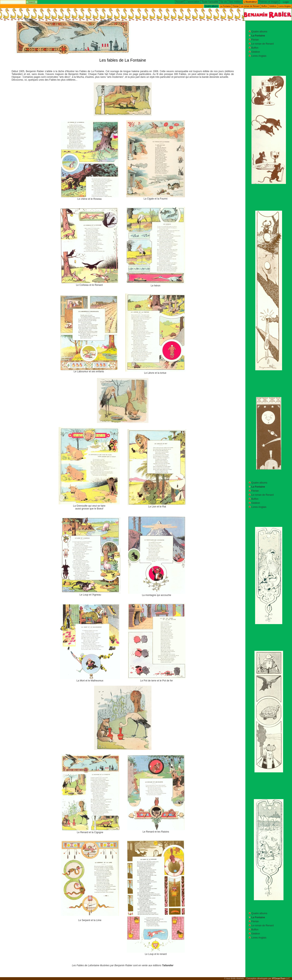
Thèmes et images (269, 2)
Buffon (264, 6)
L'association (193, 2)
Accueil (180, 2)
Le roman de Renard (250, 6)
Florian (236, 6)
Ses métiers (235, 2)
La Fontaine (225, 6)
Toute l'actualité (210, 2)
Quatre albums (259, 32)
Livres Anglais (285, 6)
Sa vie (224, 2)
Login (286, 2)
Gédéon (273, 6)
